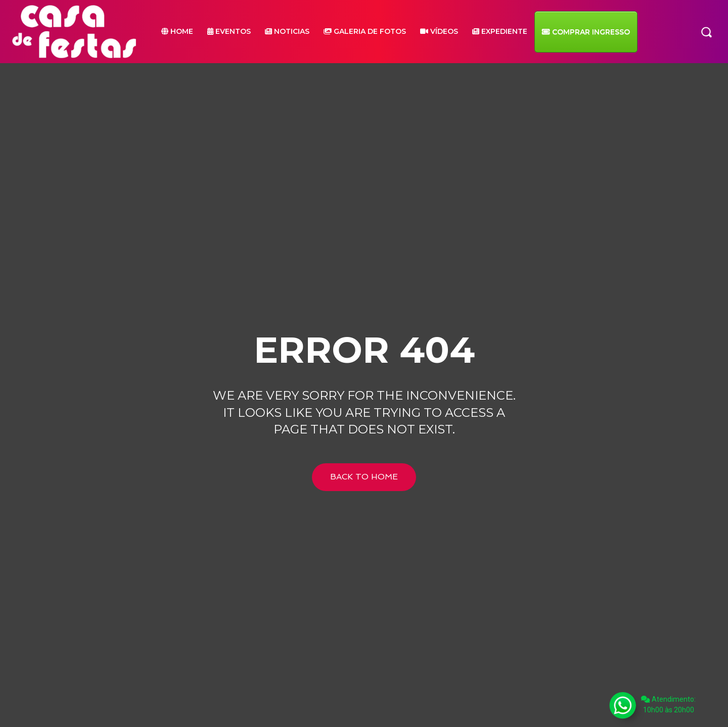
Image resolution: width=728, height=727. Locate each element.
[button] (706, 31)
